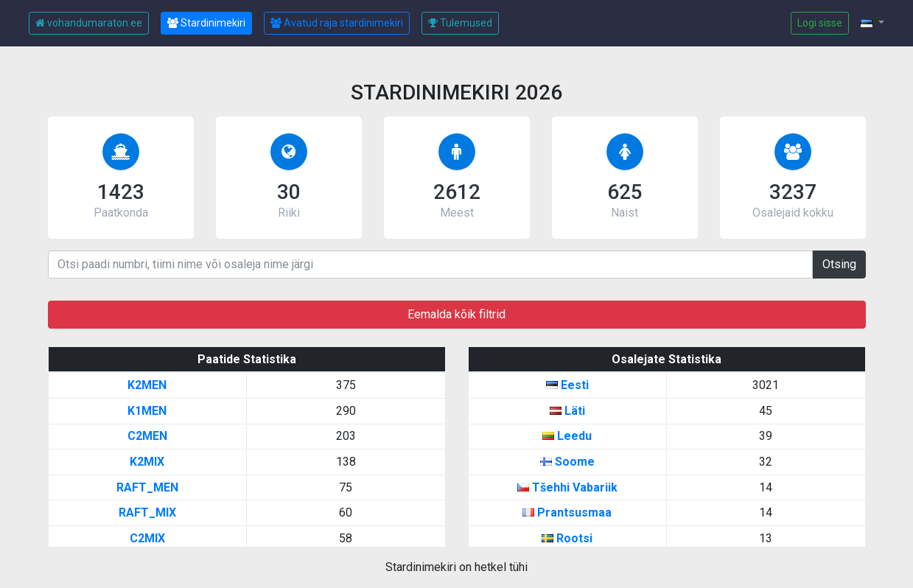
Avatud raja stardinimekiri (337, 23)
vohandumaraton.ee (89, 23)
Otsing (839, 264)
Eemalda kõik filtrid (456, 314)
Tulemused (460, 23)
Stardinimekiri (206, 23)
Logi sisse (820, 23)
